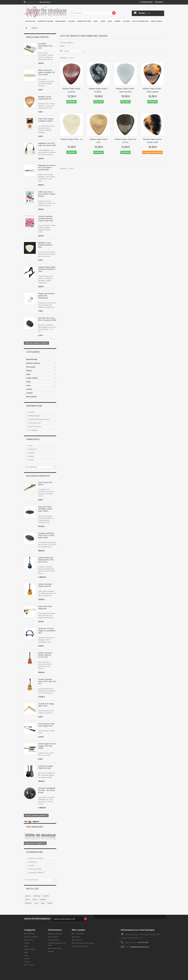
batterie (46, 896)
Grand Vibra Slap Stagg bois (45, 607)
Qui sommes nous (34, 423)
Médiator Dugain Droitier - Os (71, 139)
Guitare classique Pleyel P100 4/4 (45, 585)
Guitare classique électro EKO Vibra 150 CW (47, 681)
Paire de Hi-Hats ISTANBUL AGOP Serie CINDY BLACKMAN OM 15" (46, 509)
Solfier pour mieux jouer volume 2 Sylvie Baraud (47, 194)
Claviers (71, 21)
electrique (37, 896)
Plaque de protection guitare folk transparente (46, 296)
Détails (62, 46)
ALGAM (31, 866)
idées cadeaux (157, 21)
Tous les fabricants (140, 21)
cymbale (43, 899)
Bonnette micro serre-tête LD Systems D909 (47, 319)
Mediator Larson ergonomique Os (45, 98)
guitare (28, 896)
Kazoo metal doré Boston (45, 483)
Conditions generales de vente (39, 419)
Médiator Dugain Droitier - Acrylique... (98, 90)
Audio (110, 21)
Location (126, 21)
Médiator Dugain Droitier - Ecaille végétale (152, 90)
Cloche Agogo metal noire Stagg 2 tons (46, 725)
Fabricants (33, 439)
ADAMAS (31, 453)
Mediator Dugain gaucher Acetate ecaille (152, 141)
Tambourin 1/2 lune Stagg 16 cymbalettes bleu (47, 631)
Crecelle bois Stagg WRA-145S (46, 705)
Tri (61, 51)
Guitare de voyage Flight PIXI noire (46, 767)
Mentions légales (34, 416)
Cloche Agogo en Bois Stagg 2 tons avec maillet (47, 746)
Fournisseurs (34, 852)
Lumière (117, 21)
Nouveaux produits (38, 476)
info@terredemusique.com (140, 947)
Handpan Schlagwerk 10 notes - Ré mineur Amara (47, 790)
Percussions (61, 21)
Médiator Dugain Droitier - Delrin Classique (125, 90)
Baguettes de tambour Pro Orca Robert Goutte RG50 (47, 167)
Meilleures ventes (37, 37)
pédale (50, 903)
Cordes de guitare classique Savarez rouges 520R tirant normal (46, 218)
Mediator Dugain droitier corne (98, 141)
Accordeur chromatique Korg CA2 (45, 46)
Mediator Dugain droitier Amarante (72, 90)
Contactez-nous (147, 2)
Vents (96, 21)
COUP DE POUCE (35, 869)
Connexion (159, 2)
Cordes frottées (84, 21)
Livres (103, 21)
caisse (27, 899)
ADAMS (31, 456)
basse (35, 899)
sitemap (51, 951)
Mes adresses (77, 940)
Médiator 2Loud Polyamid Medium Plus (45, 245)
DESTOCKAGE (30, 21)
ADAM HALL (32, 449)
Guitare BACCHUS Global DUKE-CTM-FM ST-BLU (46, 560)
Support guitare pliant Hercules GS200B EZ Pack (47, 269)
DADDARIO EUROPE (36, 873)
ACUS (30, 446)
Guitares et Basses (45, 21)
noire (36, 903)
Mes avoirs (76, 937)
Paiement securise (34, 427)
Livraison (31, 412)
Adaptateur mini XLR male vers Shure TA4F (47, 144)
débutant (28, 903)
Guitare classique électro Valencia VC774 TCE (45, 655)
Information (34, 406)
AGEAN (31, 460)
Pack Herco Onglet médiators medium (46, 120)
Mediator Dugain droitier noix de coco (125, 141)
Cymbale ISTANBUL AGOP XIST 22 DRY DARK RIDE (46, 535)
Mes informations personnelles (83, 943)
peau (43, 903)
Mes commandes (78, 934)
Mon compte (78, 930)
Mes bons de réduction (80, 946)
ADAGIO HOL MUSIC (36, 858)
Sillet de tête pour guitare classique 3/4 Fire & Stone (46, 72)
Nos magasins (33, 430)
